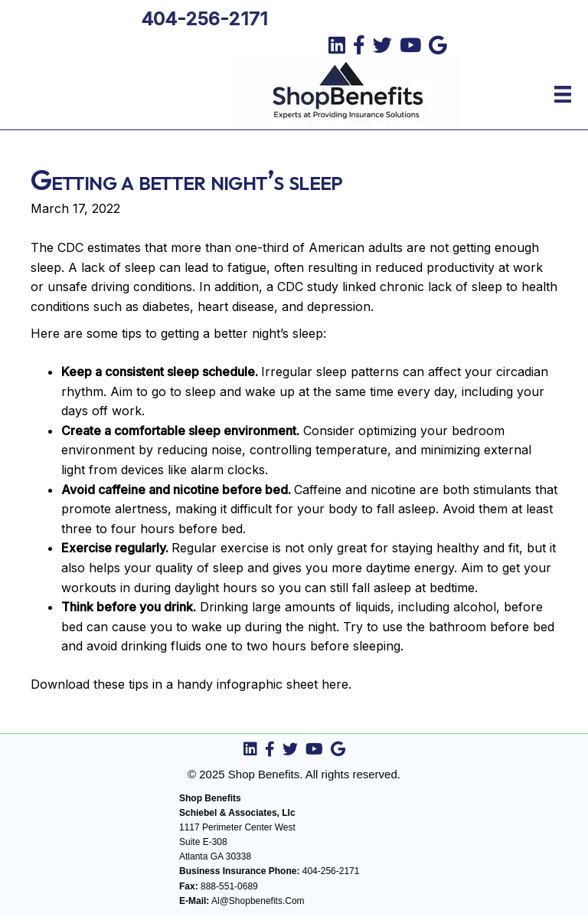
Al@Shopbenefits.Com (258, 901)
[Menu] (563, 94)
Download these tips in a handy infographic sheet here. (191, 684)
